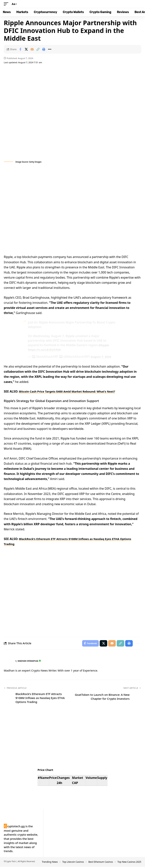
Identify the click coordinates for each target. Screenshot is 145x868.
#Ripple (104, 345)
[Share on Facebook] (20, 49)
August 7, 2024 (102, 357)
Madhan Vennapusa (30, 662)
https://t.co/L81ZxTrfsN (45, 350)
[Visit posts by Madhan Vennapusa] (8, 662)
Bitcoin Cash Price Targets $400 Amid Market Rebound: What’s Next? (70, 391)
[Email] (32, 49)
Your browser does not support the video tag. (72, 210)
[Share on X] (26, 49)
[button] (7, 4)
